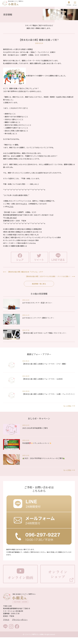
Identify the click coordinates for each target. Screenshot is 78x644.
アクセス (69, 5)
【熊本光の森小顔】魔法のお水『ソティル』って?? (25, 272)
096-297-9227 (12, 218)
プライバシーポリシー (20, 620)
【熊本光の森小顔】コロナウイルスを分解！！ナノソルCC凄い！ (48, 276)
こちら (11, 207)
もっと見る (67, 406)
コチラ (25, 204)
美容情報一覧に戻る (39, 284)
